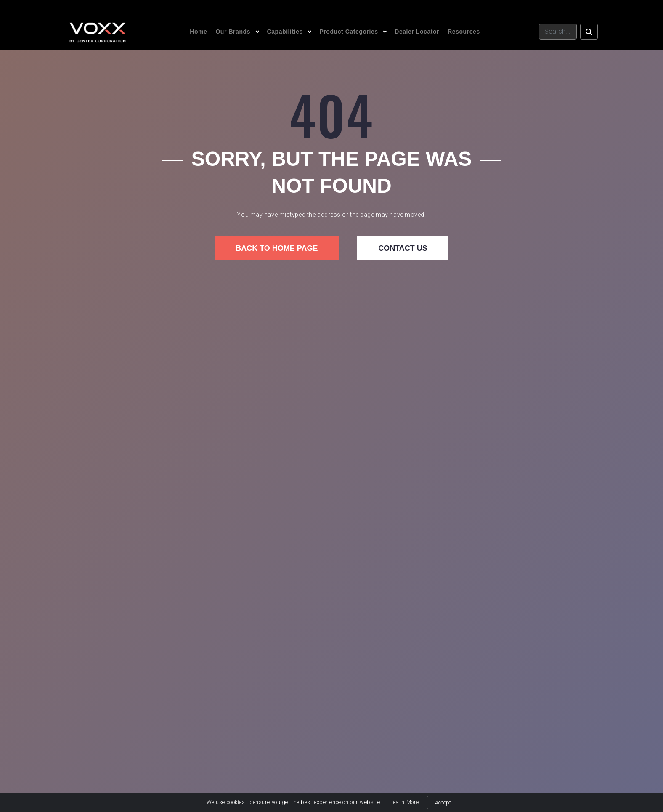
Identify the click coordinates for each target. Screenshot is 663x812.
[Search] (558, 32)
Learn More (404, 802)
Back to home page (277, 248)
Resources (464, 32)
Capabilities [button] (285, 32)
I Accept (442, 803)
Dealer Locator (417, 32)
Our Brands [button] (233, 32)
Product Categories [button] (349, 32)
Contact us (403, 248)
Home (198, 32)
